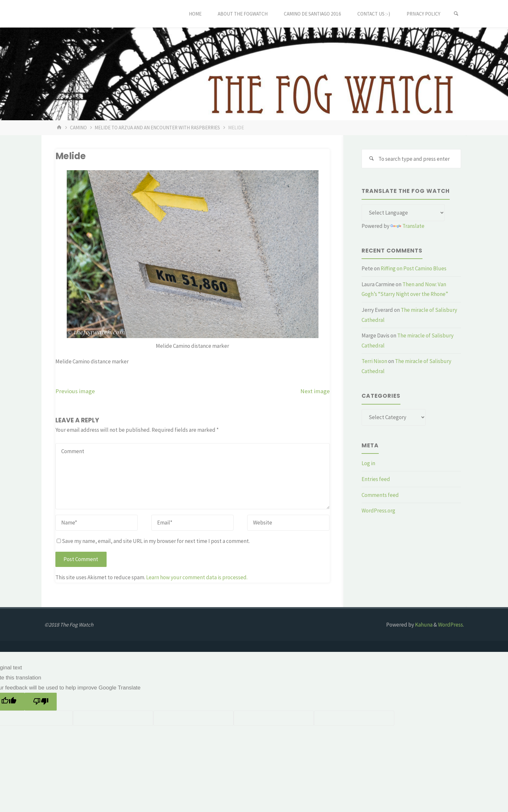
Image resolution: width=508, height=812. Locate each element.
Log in (368, 463)
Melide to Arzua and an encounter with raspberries (157, 128)
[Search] (456, 14)
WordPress (450, 625)
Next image (315, 391)
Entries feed (376, 479)
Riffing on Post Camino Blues (414, 268)
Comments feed (380, 495)
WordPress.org (378, 511)
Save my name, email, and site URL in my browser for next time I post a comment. (153, 541)
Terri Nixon (374, 361)
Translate (407, 226)
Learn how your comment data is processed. (197, 577)
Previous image (75, 391)
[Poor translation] (41, 702)
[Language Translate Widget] (403, 213)
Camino (78, 128)
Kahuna (423, 625)
